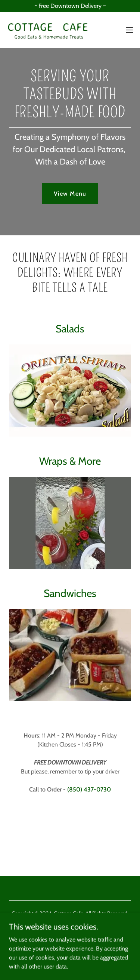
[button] (130, 30)
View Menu (70, 194)
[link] (48, 30)
